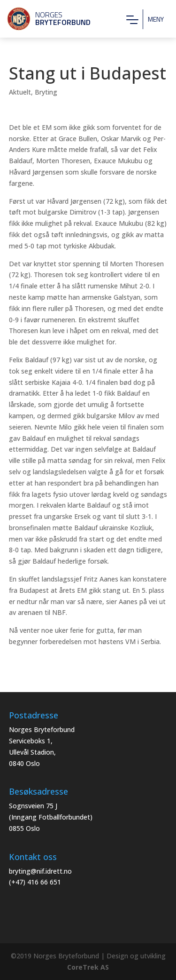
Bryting (46, 92)
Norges (45, 18)
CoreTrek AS (88, 967)
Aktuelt (20, 92)
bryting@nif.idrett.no (40, 871)
